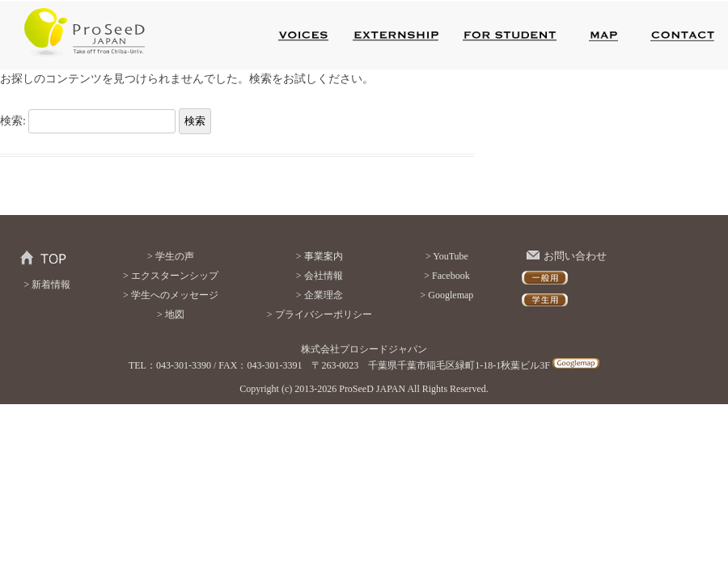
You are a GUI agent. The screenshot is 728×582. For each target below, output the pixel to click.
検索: (13, 121)
